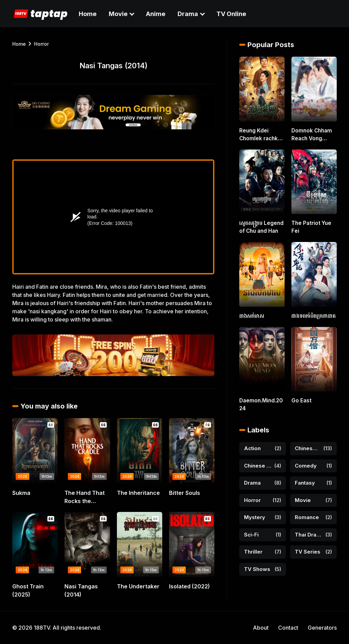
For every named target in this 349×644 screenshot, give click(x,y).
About (261, 628)
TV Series (308, 547)
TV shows (257, 564)
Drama (188, 14)
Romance (307, 513)
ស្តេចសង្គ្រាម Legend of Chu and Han (260, 225)
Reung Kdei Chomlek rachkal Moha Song (260, 134)
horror (41, 44)
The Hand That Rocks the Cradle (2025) (85, 497)
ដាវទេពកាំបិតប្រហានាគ (312, 313)
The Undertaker (138, 586)
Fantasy (305, 478)
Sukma (21, 493)
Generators (322, 628)
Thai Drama (309, 530)
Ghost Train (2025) (28, 590)
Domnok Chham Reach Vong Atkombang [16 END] (310, 134)
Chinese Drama (308, 444)
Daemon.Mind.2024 (261, 401)
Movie (118, 14)
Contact (288, 628)
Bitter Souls (185, 493)
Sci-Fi (251, 530)
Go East (301, 397)
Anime (156, 14)
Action (252, 444)
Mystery (255, 513)
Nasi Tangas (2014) (81, 590)
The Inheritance (138, 493)
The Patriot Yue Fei (310, 225)
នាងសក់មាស (251, 313)
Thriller (253, 547)
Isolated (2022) (189, 586)
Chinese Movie (258, 461)
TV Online (231, 14)
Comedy (306, 461)
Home (88, 14)
